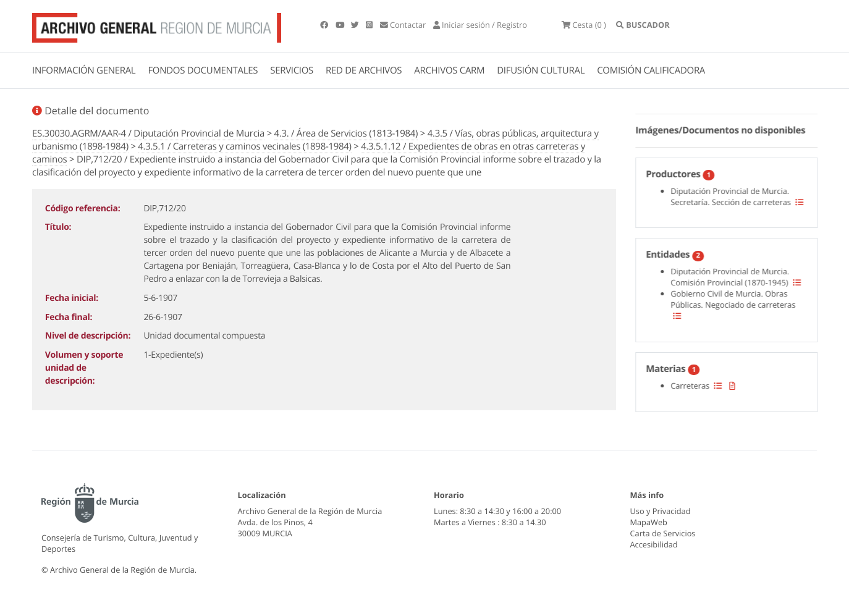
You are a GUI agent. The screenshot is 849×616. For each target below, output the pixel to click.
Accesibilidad (654, 544)
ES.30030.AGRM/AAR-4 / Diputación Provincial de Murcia (148, 133)
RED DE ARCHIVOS (364, 70)
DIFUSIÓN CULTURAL (541, 70)
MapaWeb (649, 522)
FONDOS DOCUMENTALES (203, 70)
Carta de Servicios (663, 533)
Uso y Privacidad (661, 511)
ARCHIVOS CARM (449, 70)
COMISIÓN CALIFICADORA (651, 70)
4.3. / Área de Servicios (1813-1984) (346, 133)
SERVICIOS (292, 70)
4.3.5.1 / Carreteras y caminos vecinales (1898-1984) (244, 146)
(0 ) (584, 25)
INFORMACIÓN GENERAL (84, 70)
